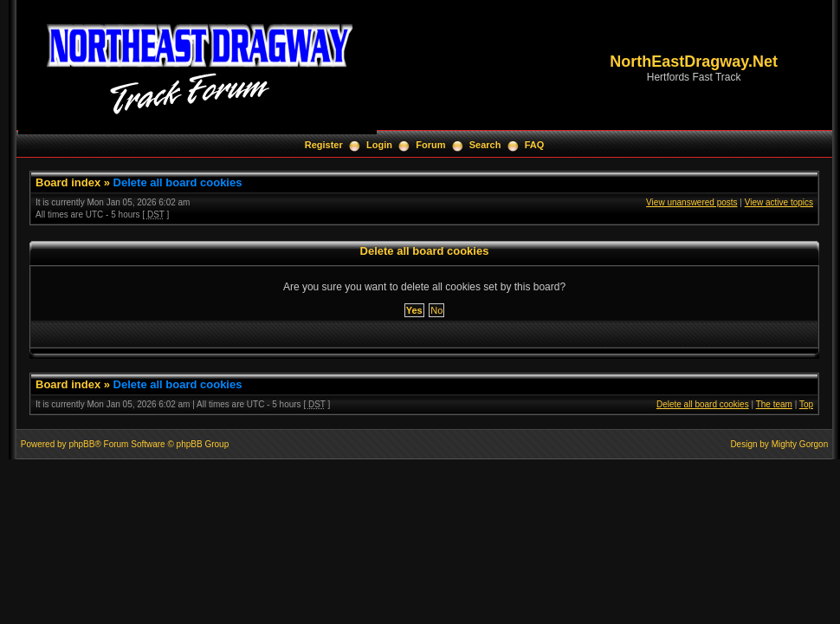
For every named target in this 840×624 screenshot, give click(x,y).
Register (324, 145)
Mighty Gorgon (800, 444)
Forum (430, 145)
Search (485, 145)
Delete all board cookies (178, 182)
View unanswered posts (691, 202)
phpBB (81, 444)
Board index (68, 182)
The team (774, 404)
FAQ (535, 145)
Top (806, 404)
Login (379, 145)
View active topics (779, 202)
